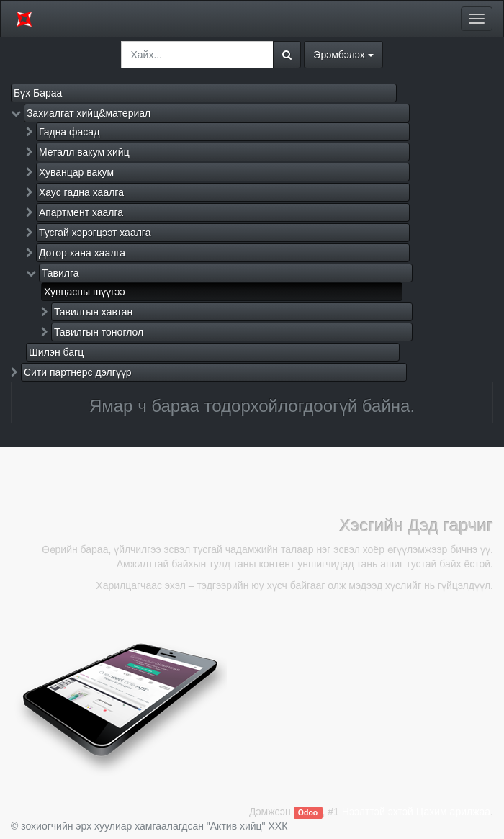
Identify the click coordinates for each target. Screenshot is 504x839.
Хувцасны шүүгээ (85, 292)
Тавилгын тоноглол (99, 332)
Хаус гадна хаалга (81, 192)
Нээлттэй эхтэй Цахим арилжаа (416, 812)
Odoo (308, 812)
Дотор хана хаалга (82, 253)
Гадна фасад (69, 132)
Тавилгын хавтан (93, 312)
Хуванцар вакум (76, 172)
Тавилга (60, 273)
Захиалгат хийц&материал (89, 113)
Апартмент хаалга (81, 212)
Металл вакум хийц (84, 152)
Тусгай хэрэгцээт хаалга (95, 233)
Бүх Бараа (38, 93)
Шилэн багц (56, 352)
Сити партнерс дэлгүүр (78, 372)
